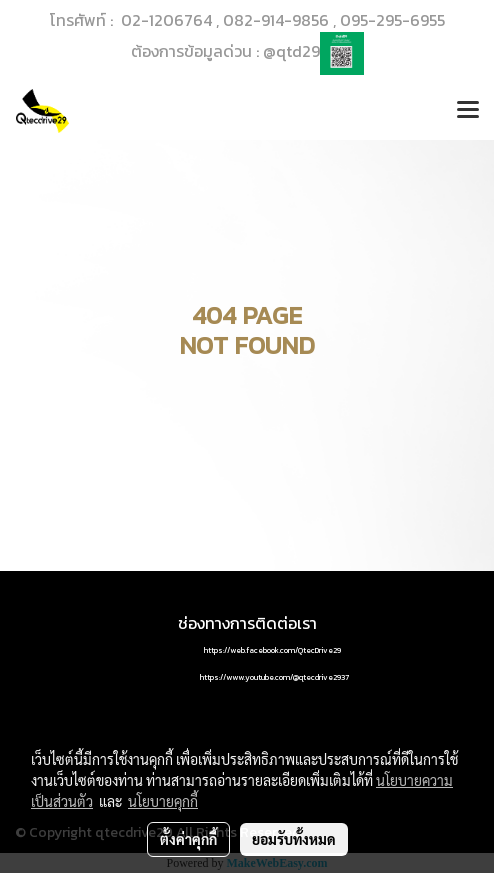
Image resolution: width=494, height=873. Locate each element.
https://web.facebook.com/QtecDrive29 (272, 650)
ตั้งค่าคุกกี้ (188, 839)
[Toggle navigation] (468, 111)
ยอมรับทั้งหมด (294, 839)
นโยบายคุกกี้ (163, 801)
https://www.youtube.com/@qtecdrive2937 (274, 677)
